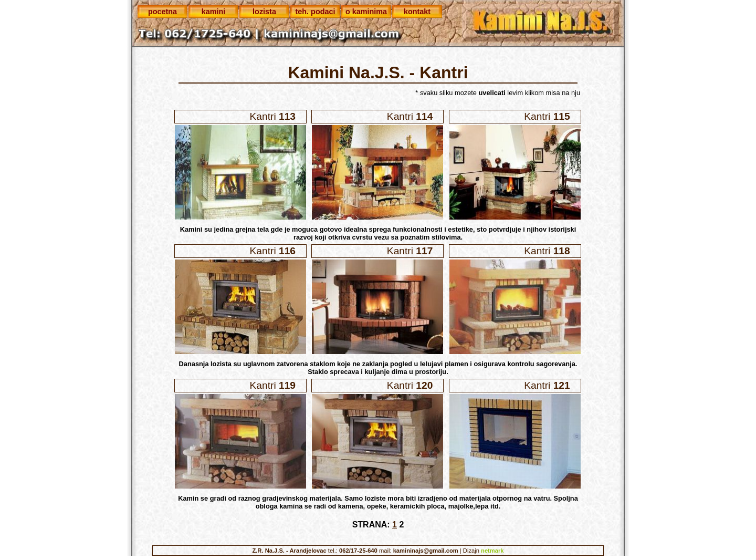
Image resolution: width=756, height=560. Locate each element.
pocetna (162, 12)
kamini (214, 12)
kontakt (417, 12)
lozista (264, 12)
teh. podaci (316, 12)
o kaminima (366, 12)
